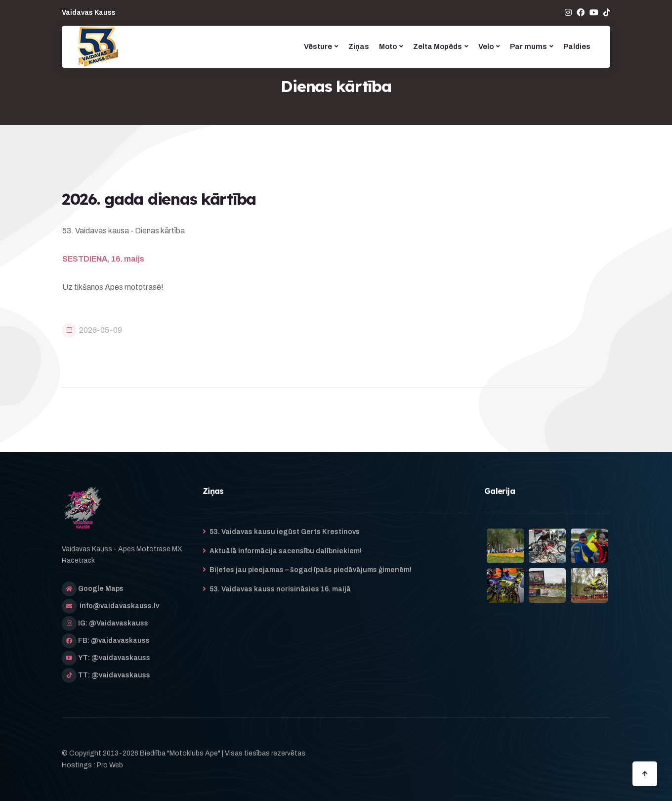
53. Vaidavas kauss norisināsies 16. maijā (280, 589)
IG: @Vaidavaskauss (113, 623)
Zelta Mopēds (438, 46)
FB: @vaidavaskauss (114, 641)
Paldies (577, 46)
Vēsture (318, 46)
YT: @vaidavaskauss (114, 658)
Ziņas (359, 46)
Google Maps (101, 589)
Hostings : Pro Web (92, 765)
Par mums (528, 46)
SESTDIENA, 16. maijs (103, 259)
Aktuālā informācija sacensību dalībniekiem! (286, 551)
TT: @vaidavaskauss (114, 675)
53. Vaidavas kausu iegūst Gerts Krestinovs (285, 532)
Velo (486, 46)
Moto (388, 46)
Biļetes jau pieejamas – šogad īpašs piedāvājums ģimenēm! (311, 570)
